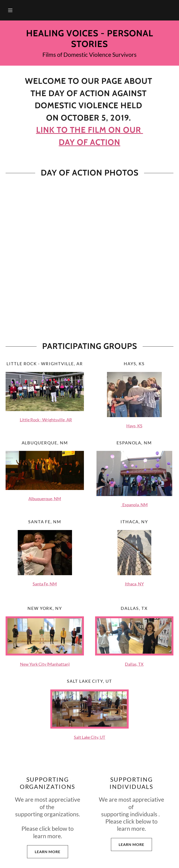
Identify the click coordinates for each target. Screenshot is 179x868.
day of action (89, 142)
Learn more (44, 852)
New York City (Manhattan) (45, 664)
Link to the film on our (90, 130)
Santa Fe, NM (45, 584)
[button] (10, 10)
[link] (89, 45)
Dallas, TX (134, 664)
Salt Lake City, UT (90, 737)
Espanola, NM (134, 505)
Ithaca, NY (134, 584)
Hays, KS (134, 426)
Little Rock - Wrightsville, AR (46, 420)
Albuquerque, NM (45, 499)
